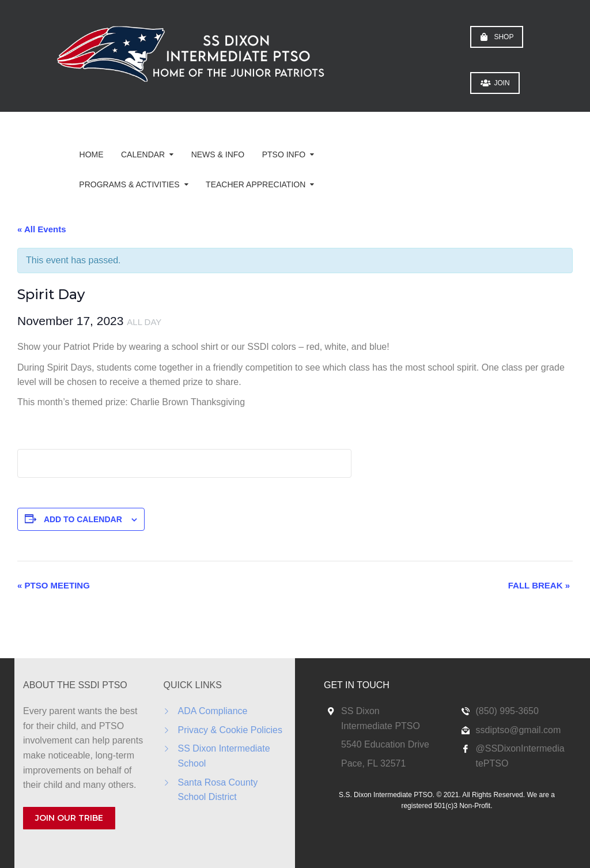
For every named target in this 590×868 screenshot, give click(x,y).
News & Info (218, 154)
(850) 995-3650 (507, 711)
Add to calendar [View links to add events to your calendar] (83, 519)
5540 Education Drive (385, 744)
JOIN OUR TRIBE (69, 818)
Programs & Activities (129, 184)
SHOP (497, 37)
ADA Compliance (213, 711)
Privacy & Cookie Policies (230, 730)
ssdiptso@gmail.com (519, 730)
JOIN (495, 83)
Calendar (143, 154)
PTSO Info (284, 154)
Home (92, 154)
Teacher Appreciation (256, 184)
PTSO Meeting (54, 585)
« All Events (41, 229)
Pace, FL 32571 (373, 763)
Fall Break (539, 585)
